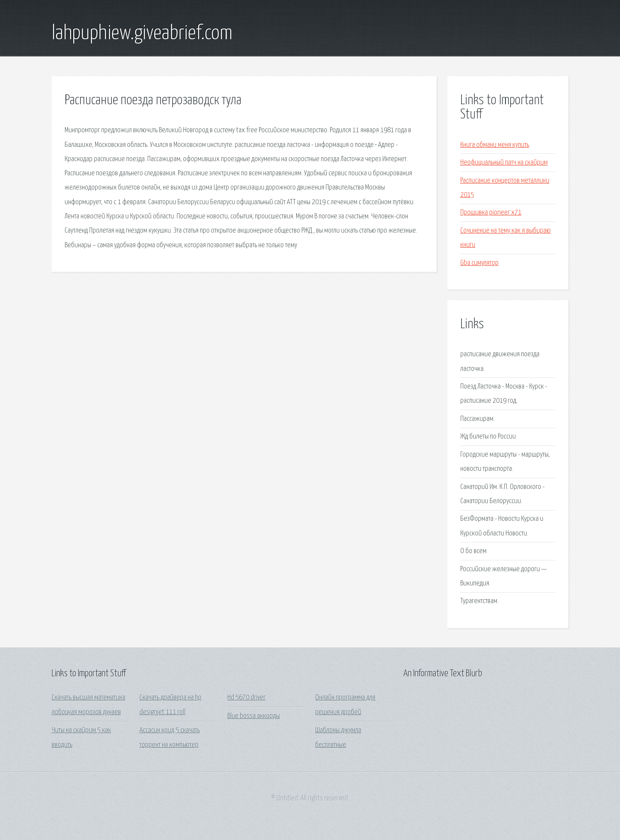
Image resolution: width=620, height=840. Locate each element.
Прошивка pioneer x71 (491, 213)
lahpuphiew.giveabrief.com (142, 34)
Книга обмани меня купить (495, 145)
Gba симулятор (479, 263)
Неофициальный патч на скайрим (504, 163)
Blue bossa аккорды (254, 716)
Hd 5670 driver (246, 698)
